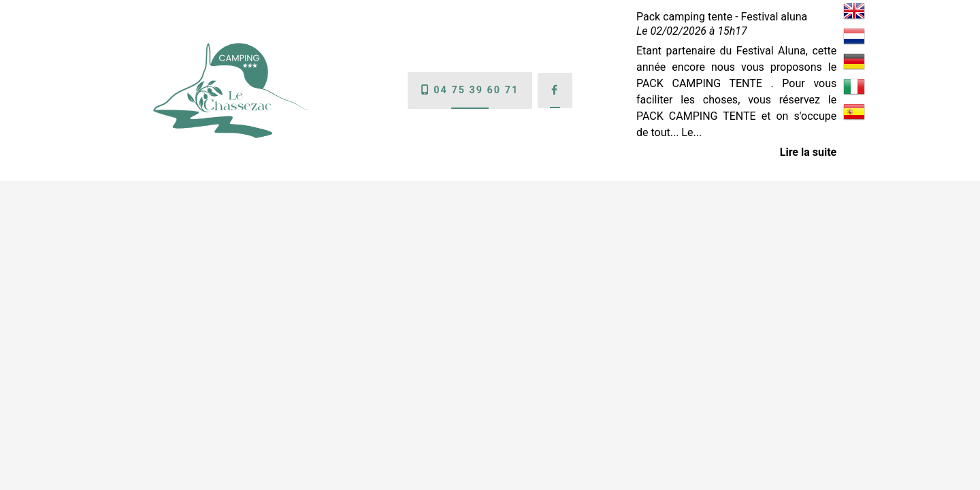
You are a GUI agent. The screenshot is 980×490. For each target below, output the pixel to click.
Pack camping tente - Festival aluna (722, 17)
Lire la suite (808, 152)
